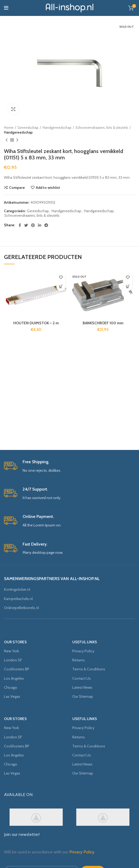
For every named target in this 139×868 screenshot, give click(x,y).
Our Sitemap (83, 696)
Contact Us (82, 678)
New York (11, 651)
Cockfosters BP (17, 669)
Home (9, 127)
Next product (17, 140)
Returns (79, 660)
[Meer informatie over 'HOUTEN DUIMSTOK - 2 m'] (61, 286)
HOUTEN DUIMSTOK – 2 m (36, 323)
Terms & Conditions (89, 669)
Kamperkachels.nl (18, 599)
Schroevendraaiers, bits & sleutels (102, 127)
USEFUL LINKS (85, 642)
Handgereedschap (57, 127)
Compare (17, 188)
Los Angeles (14, 678)
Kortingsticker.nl (17, 589)
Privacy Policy (83, 651)
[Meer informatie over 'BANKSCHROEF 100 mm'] (128, 286)
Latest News (82, 687)
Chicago (11, 687)
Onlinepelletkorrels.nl (21, 608)
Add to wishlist (48, 188)
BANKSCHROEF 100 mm (103, 323)
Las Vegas (12, 696)
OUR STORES (15, 642)
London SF (13, 660)
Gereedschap (28, 127)
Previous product (7, 140)
